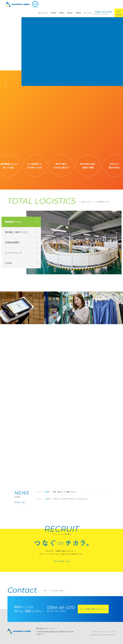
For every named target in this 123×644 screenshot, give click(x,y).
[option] (74, 243)
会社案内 (54, 13)
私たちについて (43, 13)
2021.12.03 (56, 492)
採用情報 (78, 13)
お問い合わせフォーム (93, 609)
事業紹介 (62, 13)
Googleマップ (40, 634)
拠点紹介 (70, 13)
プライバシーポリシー (99, 632)
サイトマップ (111, 632)
